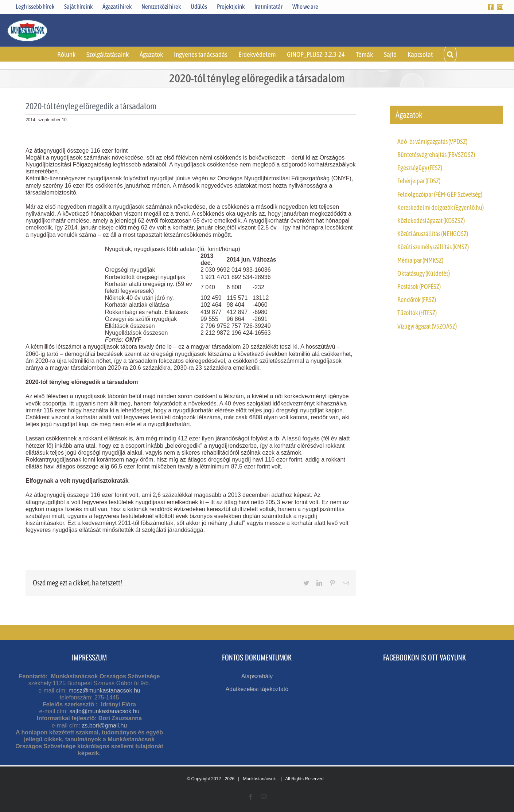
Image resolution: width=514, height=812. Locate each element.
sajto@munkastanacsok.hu (104, 711)
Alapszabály (257, 676)
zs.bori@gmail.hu (104, 725)
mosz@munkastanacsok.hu (104, 691)
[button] (450, 54)
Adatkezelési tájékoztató (257, 689)
